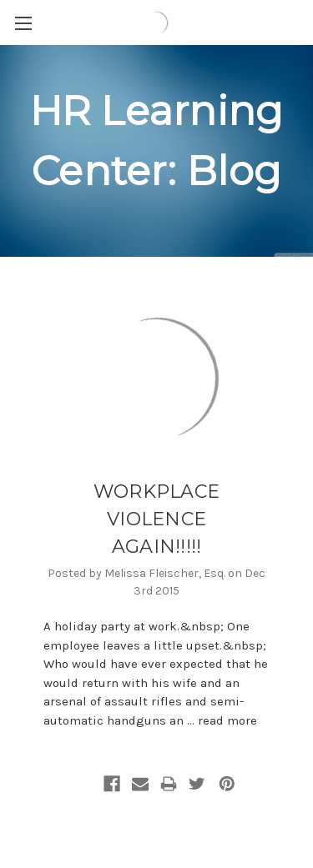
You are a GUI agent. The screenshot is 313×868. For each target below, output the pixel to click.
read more (227, 720)
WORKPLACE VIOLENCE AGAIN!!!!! (156, 519)
